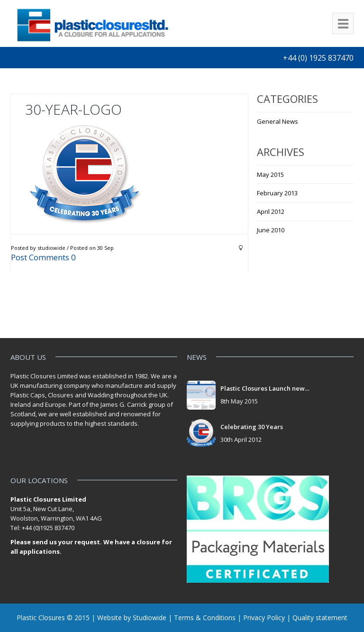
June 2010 (271, 230)
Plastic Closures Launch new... (265, 388)
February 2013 (277, 193)
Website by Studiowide (132, 618)
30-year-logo (73, 109)
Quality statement (320, 618)
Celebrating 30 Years (252, 427)
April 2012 (271, 211)
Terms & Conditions (205, 618)
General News (278, 121)
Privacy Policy (264, 618)
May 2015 (270, 174)
